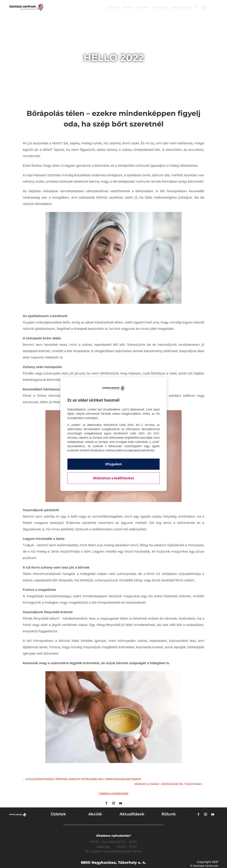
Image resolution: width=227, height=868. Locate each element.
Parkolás (160, 7)
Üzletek (112, 7)
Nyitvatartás (181, 7)
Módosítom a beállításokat (114, 478)
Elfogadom (114, 464)
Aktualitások (132, 814)
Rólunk (143, 7)
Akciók (128, 7)
